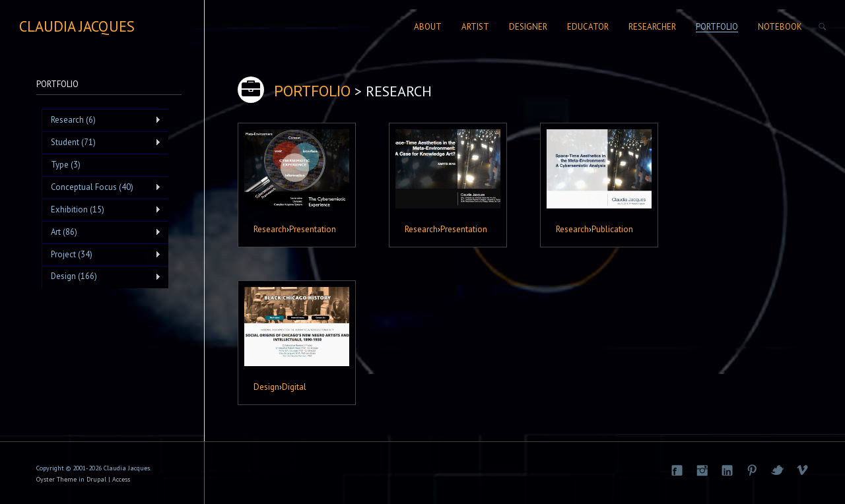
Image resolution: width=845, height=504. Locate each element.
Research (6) (101, 120)
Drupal (96, 479)
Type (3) (66, 165)
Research (270, 229)
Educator (588, 27)
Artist (475, 27)
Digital (294, 387)
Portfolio (717, 27)
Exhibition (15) (101, 210)
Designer (528, 27)
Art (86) (101, 232)
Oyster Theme (56, 479)
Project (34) (101, 255)
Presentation (313, 229)
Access (121, 479)
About (428, 27)
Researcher (652, 27)
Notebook (780, 27)
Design (266, 387)
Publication (612, 229)
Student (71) (101, 142)
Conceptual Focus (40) (101, 187)
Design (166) (101, 276)
